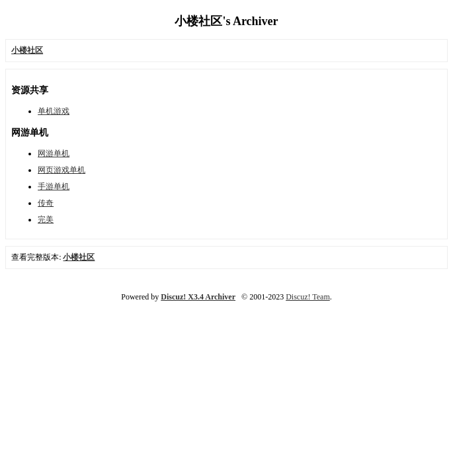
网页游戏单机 (62, 170)
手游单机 (54, 186)
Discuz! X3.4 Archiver (198, 297)
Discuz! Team (308, 297)
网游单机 (54, 153)
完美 (46, 219)
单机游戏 (54, 111)
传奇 (46, 203)
